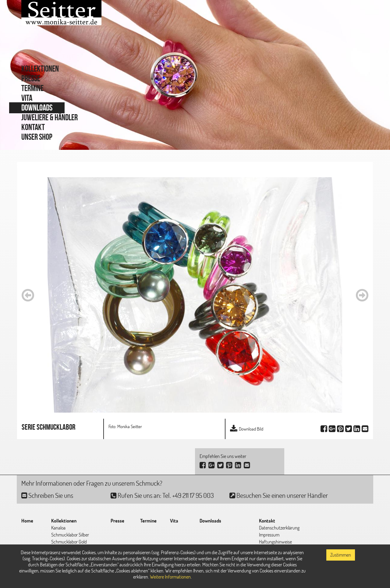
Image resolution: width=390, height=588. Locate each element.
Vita (27, 98)
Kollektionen (40, 69)
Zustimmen (341, 555)
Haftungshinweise (275, 542)
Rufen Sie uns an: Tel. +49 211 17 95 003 (162, 495)
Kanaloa (58, 528)
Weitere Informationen (170, 577)
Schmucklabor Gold (69, 542)
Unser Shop (37, 137)
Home (27, 521)
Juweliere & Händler (50, 117)
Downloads (37, 108)
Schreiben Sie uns (47, 495)
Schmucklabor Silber (70, 535)
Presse (31, 78)
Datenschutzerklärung (279, 528)
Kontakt (33, 127)
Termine (32, 88)
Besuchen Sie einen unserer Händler (279, 495)
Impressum (269, 535)
